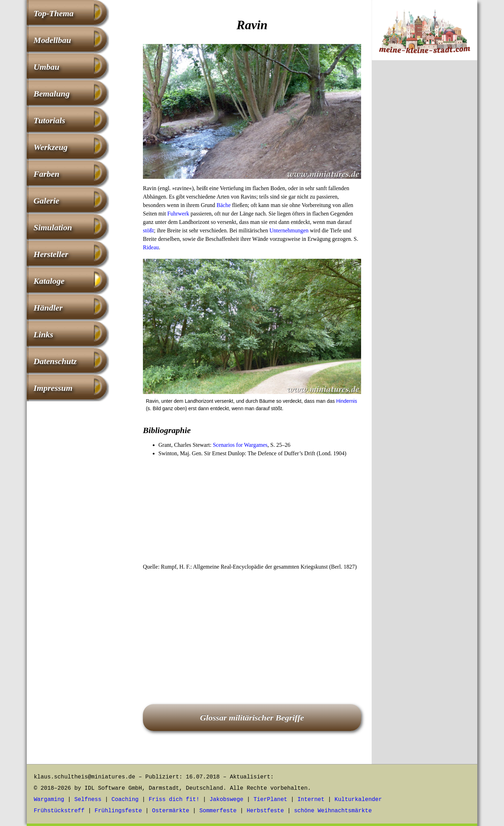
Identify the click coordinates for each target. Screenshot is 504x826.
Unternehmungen (289, 230)
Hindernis (346, 401)
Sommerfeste (218, 811)
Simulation (53, 227)
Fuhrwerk (178, 214)
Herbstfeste (265, 811)
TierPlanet (270, 800)
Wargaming (49, 800)
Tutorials (49, 120)
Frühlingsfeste (118, 811)
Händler (48, 308)
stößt (148, 230)
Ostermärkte (171, 811)
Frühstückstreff (59, 811)
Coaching (125, 800)
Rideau (151, 247)
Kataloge (49, 281)
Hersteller (51, 254)
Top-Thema (53, 13)
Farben (46, 174)
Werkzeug (51, 147)
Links (43, 334)
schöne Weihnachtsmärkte (333, 811)
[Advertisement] (252, 511)
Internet (311, 800)
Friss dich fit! (174, 800)
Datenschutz (55, 361)
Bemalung (52, 94)
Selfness (88, 800)
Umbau (46, 67)
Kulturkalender (358, 800)
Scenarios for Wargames (240, 445)
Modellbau (52, 40)
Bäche (223, 205)
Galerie (46, 201)
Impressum (53, 388)
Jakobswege (226, 800)
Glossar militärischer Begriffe (252, 718)
